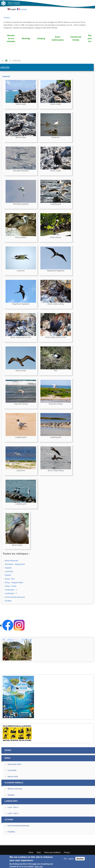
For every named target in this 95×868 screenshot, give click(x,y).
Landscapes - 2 (11, 593)
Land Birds (9, 572)
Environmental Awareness (15, 597)
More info (39, 866)
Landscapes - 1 (11, 590)
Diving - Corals (11, 586)
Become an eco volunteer (11, 38)
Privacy (67, 853)
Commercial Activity (76, 38)
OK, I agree (69, 859)
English (12, 9)
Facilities (8, 601)
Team (39, 853)
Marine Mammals (11, 561)
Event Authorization (58, 38)
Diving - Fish (10, 579)
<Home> (7, 18)
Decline (80, 859)
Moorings (26, 38)
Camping (41, 38)
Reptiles (8, 575)
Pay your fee (90, 38)
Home (6, 61)
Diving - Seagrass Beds (14, 583)
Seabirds (6, 76)
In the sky (16, 61)
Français (22, 9)
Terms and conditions (52, 853)
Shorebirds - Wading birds (15, 564)
